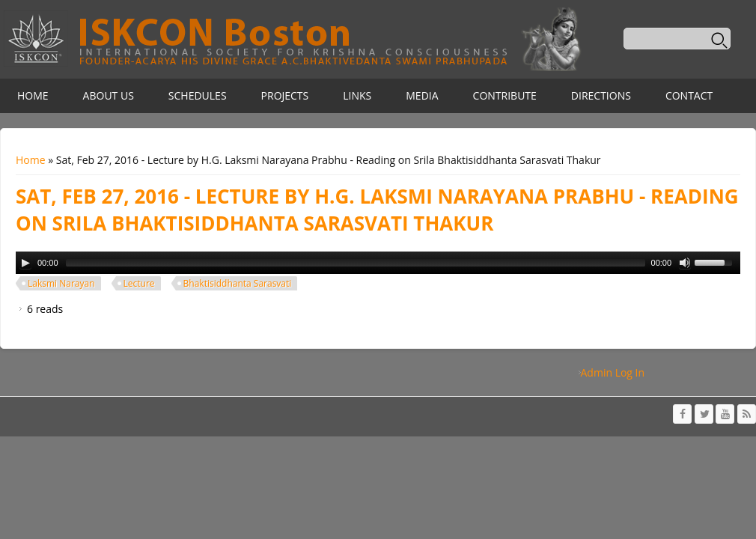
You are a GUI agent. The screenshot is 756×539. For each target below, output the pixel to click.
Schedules (198, 95)
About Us (109, 95)
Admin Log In (613, 372)
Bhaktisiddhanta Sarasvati (238, 283)
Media (422, 95)
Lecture (139, 283)
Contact (689, 95)
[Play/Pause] (25, 263)
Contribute (505, 95)
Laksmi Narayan (61, 283)
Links (357, 95)
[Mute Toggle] (685, 263)
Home (33, 95)
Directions (601, 95)
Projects (285, 95)
